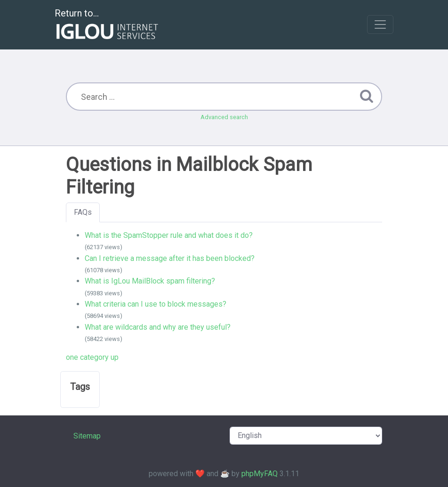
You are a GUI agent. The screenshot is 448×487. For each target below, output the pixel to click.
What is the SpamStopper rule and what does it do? (169, 235)
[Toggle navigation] (380, 24)
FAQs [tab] (83, 212)
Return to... (108, 25)
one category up (92, 357)
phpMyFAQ (260, 474)
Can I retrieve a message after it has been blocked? (170, 258)
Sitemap (87, 436)
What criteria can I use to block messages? (156, 304)
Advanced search (224, 117)
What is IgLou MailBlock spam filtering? (150, 281)
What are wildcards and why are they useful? (158, 327)
